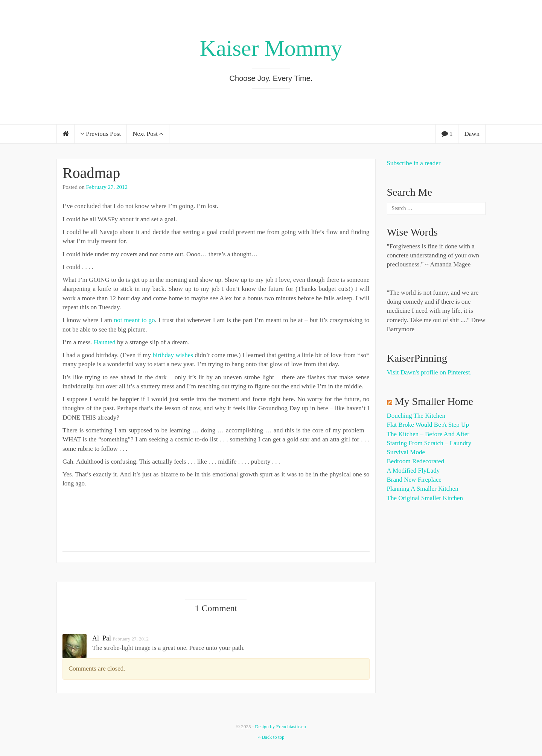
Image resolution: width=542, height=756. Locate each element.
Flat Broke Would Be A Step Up (428, 425)
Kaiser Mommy (271, 48)
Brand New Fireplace (414, 480)
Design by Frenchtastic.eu (280, 726)
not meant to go (135, 320)
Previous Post (100, 134)
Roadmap (91, 173)
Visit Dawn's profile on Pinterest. (429, 372)
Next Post (148, 134)
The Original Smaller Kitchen (425, 498)
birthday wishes (173, 355)
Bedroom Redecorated (416, 461)
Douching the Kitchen (416, 416)
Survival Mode (406, 452)
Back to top (271, 737)
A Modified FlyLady (413, 471)
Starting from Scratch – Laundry (429, 443)
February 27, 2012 (107, 187)
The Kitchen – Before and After (428, 434)
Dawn (472, 134)
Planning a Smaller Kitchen (423, 489)
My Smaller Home (434, 401)
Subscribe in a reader (414, 163)
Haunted (105, 342)
